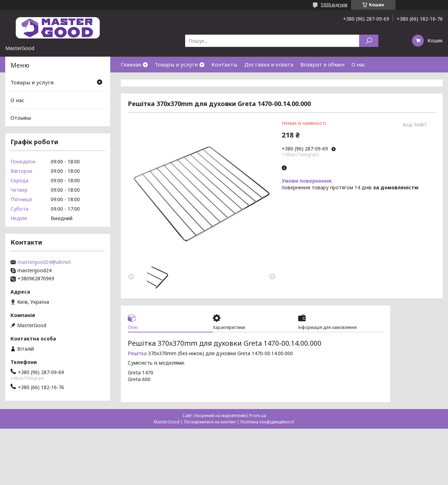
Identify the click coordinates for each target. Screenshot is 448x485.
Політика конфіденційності (267, 422)
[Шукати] (369, 41)
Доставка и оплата (269, 64)
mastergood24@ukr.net (44, 262)
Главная (131, 64)
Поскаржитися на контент (210, 422)
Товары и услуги (176, 64)
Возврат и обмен (322, 64)
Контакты (224, 64)
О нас (358, 64)
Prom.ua (258, 416)
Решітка (137, 353)
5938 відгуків (334, 5)
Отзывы (21, 118)
